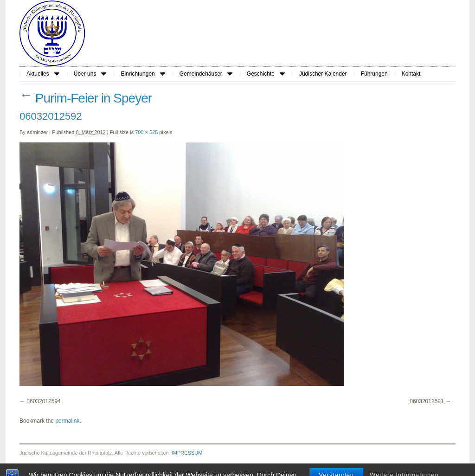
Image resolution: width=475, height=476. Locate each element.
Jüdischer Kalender (323, 74)
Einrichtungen (143, 74)
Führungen (374, 74)
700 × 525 (146, 132)
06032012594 (43, 401)
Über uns (90, 74)
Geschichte (266, 74)
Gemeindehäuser (206, 74)
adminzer (37, 132)
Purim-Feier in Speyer (86, 98)
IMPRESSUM (187, 453)
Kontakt (411, 74)
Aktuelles (43, 74)
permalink (67, 421)
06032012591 (427, 401)
